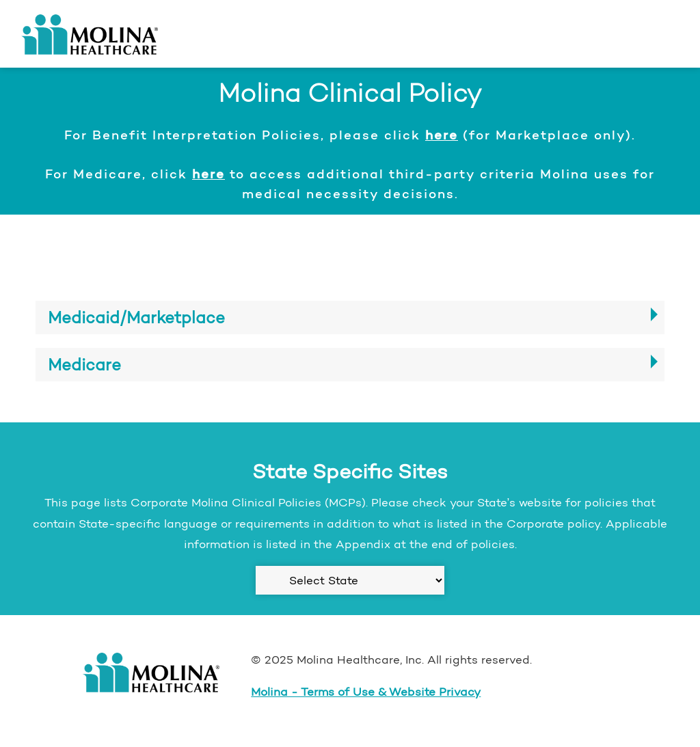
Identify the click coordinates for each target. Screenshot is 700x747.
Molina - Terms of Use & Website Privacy (366, 692)
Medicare (84, 365)
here (442, 135)
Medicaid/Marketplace (136, 317)
